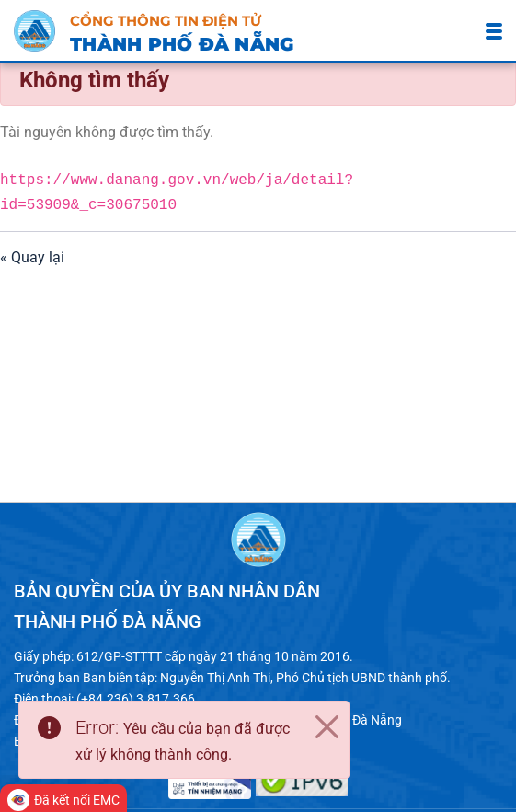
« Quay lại (32, 258)
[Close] (327, 727)
